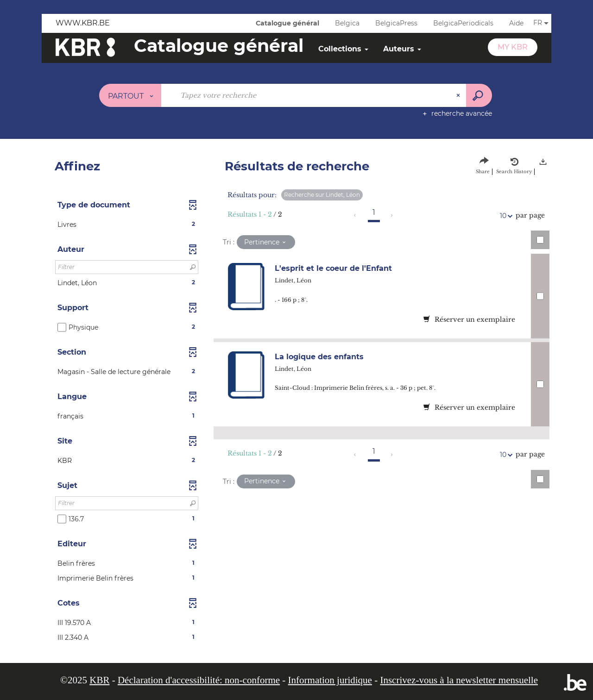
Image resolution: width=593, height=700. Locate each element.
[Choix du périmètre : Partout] (130, 95)
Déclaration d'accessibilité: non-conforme (199, 680)
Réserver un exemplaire (469, 319)
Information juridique (330, 680)
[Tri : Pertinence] (266, 242)
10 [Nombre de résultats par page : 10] (505, 216)
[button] (127, 225)
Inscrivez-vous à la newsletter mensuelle (459, 680)
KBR (99, 680)
